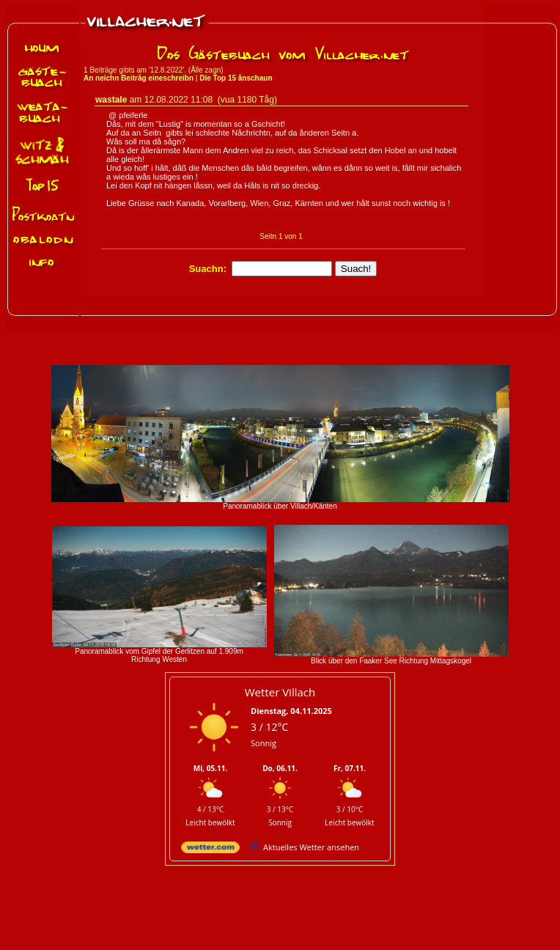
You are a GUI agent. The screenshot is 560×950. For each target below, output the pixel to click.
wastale (111, 100)
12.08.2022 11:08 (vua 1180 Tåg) (211, 100)
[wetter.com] (210, 850)
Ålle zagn (206, 70)
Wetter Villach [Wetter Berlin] (280, 692)
